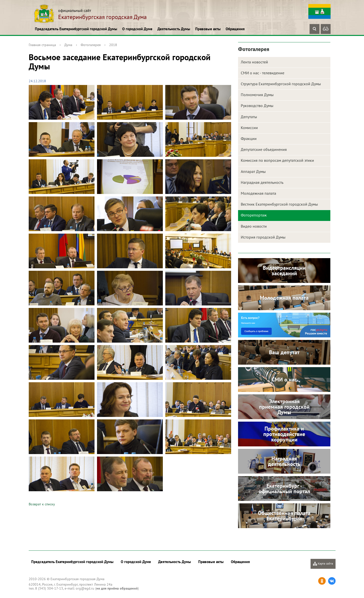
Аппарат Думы (253, 171)
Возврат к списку (42, 504)
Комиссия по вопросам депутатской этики (277, 160)
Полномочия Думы (257, 95)
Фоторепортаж (254, 215)
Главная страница (42, 45)
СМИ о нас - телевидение (263, 73)
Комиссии (249, 128)
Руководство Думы (257, 106)
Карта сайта (323, 564)
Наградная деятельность (262, 182)
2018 (113, 45)
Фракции (249, 138)
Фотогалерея (91, 45)
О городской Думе (137, 29)
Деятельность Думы (174, 29)
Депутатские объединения (264, 149)
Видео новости (254, 226)
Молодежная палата (258, 193)
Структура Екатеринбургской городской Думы (281, 84)
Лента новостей (254, 62)
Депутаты (249, 117)
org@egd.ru (85, 588)
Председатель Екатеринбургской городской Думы (76, 29)
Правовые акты (208, 29)
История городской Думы (263, 237)
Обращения (235, 29)
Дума (68, 45)
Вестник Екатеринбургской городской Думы (279, 204)
